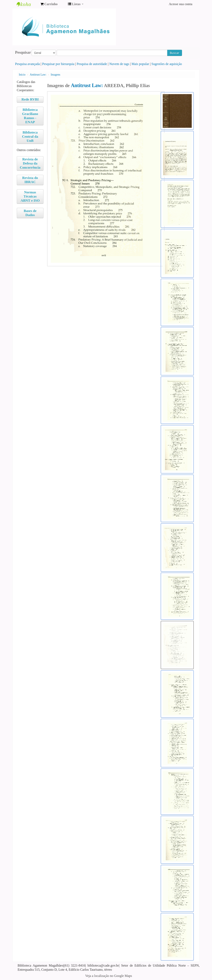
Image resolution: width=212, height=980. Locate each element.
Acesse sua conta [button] (181, 4)
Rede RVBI (30, 99)
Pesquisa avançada (28, 64)
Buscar (175, 53)
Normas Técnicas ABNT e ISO (30, 196)
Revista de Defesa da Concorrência (30, 163)
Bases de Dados (30, 213)
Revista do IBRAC (30, 180)
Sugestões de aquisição (167, 64)
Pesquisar (23, 52)
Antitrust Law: (38, 75)
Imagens (55, 75)
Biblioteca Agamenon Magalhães (27, 4)
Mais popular (140, 64)
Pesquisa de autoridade (92, 64)
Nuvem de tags (119, 64)
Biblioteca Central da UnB (30, 137)
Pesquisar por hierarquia (58, 64)
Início (22, 75)
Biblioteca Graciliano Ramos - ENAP (30, 116)
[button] (49, 4)
